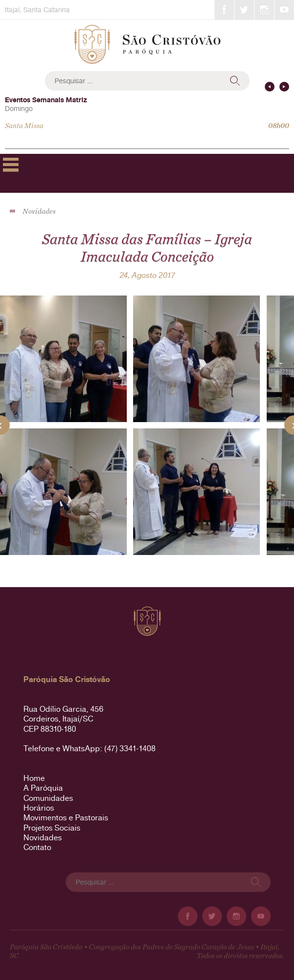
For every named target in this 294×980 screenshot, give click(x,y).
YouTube (284, 10)
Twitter (244, 10)
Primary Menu (11, 165)
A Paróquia (43, 788)
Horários (39, 808)
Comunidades (48, 798)
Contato (37, 847)
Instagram (264, 10)
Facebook (224, 10)
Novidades (43, 838)
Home (34, 778)
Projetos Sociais (52, 828)
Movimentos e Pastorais (66, 818)
